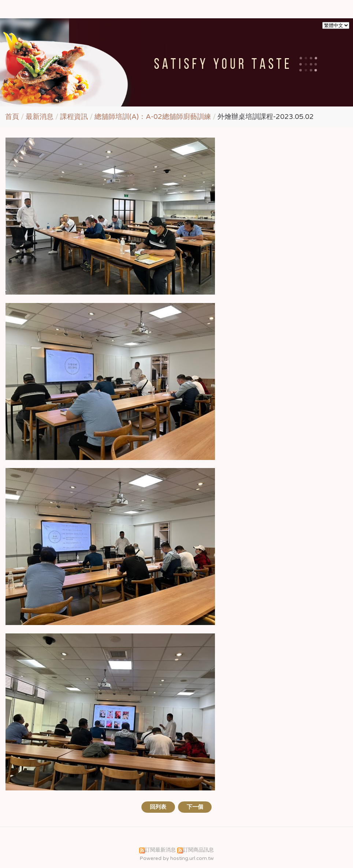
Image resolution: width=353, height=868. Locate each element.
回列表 (158, 807)
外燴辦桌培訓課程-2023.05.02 (266, 117)
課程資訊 (74, 117)
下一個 (195, 807)
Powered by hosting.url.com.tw (177, 858)
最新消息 (40, 117)
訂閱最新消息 (160, 850)
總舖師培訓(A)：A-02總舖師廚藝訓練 (153, 117)
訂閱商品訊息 (198, 850)
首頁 (12, 117)
